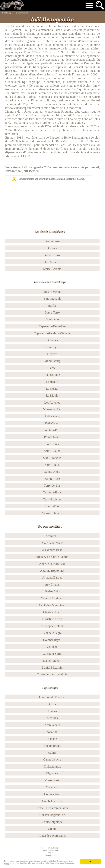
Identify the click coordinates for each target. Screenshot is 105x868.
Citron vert (52, 780)
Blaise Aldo (52, 591)
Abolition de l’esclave (52, 697)
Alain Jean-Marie (52, 543)
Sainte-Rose (52, 479)
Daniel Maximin (52, 667)
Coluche (52, 647)
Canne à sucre (52, 759)
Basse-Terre (52, 241)
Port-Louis (52, 444)
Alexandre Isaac (52, 550)
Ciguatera (52, 773)
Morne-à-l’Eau (52, 409)
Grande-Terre (52, 255)
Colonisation (52, 794)
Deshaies (52, 340)
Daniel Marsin (52, 661)
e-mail (95, 167)
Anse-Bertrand (52, 292)
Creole (52, 829)
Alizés (52, 704)
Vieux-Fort (52, 506)
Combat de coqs (52, 801)
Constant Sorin (52, 654)
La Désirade (52, 375)
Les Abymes (52, 402)
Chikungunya (52, 766)
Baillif (52, 306)
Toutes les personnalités (52, 674)
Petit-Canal (52, 423)
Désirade (52, 248)
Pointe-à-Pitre (52, 430)
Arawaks (52, 718)
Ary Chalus (52, 584)
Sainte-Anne (52, 472)
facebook (16, 171)
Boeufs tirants (52, 746)
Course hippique (52, 822)
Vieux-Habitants (52, 513)
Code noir (52, 787)
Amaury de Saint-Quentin (52, 557)
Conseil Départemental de (52, 808)
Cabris (52, 753)
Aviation (52, 732)
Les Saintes (52, 262)
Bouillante (52, 319)
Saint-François (52, 458)
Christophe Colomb (52, 626)
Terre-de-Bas (52, 485)
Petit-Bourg (52, 416)
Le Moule (52, 395)
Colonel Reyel (52, 640)
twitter (33, 171)
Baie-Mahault (52, 299)
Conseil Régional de (52, 815)
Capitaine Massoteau (52, 605)
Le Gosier (52, 389)
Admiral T (52, 536)
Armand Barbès (52, 577)
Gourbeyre (52, 347)
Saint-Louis (52, 465)
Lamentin (52, 382)
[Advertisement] (52, 203)
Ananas (52, 711)
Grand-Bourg (52, 361)
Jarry (52, 368)
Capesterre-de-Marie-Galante (52, 333)
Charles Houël (52, 612)
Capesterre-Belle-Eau (52, 326)
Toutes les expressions (52, 836)
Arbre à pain (52, 725)
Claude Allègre (52, 633)
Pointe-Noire (52, 437)
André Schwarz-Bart (52, 564)
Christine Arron (52, 619)
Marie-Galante (52, 269)
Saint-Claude (52, 451)
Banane (52, 739)
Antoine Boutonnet (52, 571)
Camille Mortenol (52, 598)
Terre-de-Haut (52, 492)
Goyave (52, 354)
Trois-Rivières (52, 499)
